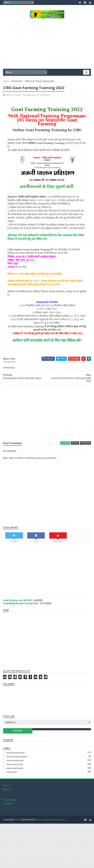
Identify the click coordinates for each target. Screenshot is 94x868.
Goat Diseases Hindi (15, 753)
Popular (18, 731)
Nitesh (17, 820)
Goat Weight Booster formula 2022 (21, 603)
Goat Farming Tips (14, 764)
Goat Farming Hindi (15, 760)
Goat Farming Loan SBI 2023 (17, 600)
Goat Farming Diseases (17, 757)
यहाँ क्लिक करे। (54, 330)
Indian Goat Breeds (15, 768)
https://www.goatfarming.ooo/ (51, 820)
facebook (85, 443)
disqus (75, 443)
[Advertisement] (47, 45)
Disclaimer (8, 804)
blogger (65, 443)
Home (6, 81)
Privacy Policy (10, 800)
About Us (8, 789)
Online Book (17, 81)
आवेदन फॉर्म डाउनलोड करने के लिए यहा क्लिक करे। (47, 340)
